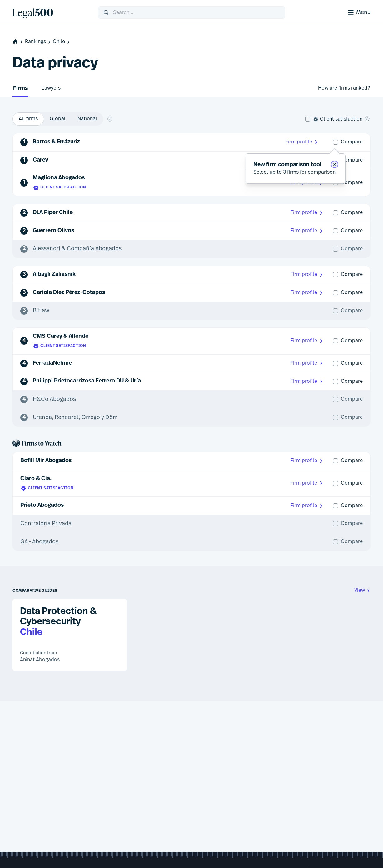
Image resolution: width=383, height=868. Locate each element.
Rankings (38, 42)
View (362, 590)
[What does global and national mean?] (110, 119)
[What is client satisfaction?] (367, 119)
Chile (62, 42)
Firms (20, 89)
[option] (28, 119)
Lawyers (51, 88)
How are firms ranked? (344, 88)
